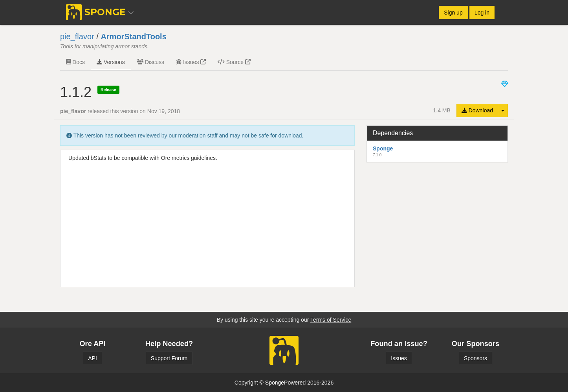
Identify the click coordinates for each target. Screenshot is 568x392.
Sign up (453, 13)
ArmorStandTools (133, 37)
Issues (191, 62)
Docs (75, 62)
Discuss (150, 62)
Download (477, 110)
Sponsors (475, 358)
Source (234, 62)
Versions (111, 62)
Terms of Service (331, 320)
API (93, 358)
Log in (482, 13)
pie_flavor (77, 37)
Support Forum (169, 358)
